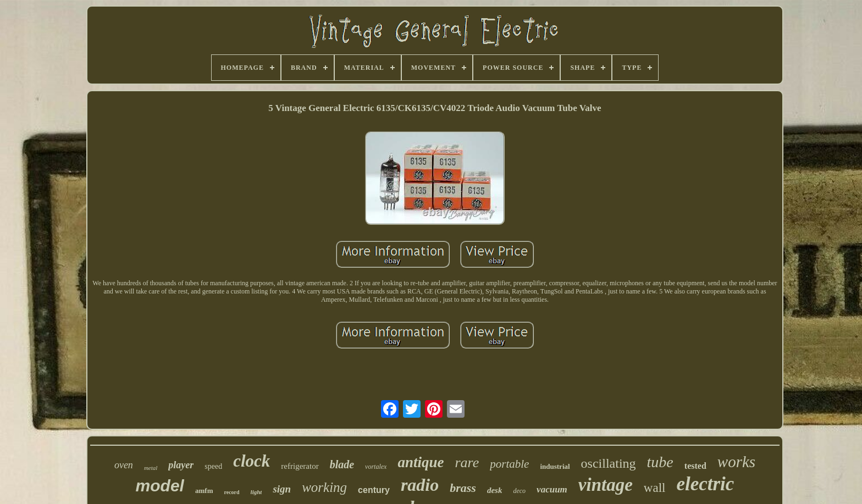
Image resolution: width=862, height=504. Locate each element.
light (256, 492)
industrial (555, 466)
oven (124, 465)
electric (705, 484)
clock (252, 461)
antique (421, 462)
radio (420, 485)
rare (467, 463)
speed (213, 466)
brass (463, 488)
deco (519, 491)
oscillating (609, 463)
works (736, 462)
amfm (204, 491)
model (160, 486)
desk (495, 490)
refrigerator (300, 466)
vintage (606, 485)
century (374, 490)
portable (509, 464)
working (324, 487)
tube (660, 462)
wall (655, 488)
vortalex (376, 467)
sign (282, 489)
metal (151, 468)
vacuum (552, 489)
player (181, 465)
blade (342, 464)
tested (695, 466)
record (231, 492)
